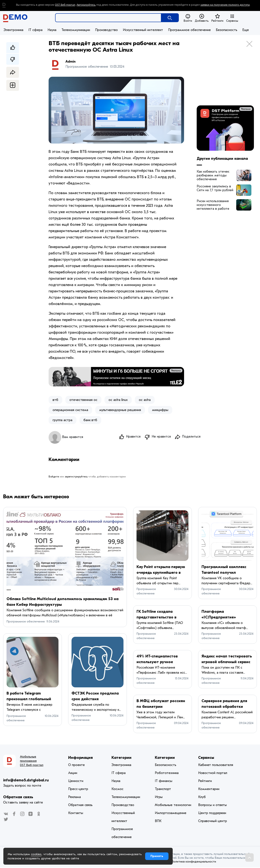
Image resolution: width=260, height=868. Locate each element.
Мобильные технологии (173, 806)
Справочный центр (213, 822)
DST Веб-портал (65, 5)
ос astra (145, 400)
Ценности (76, 782)
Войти (188, 18)
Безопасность (227, 30)
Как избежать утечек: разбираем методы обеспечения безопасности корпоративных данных (214, 175)
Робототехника (167, 774)
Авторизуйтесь (86, 5)
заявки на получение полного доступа (225, 5)
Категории (121, 758)
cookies (36, 854)
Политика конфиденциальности (194, 862)
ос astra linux (118, 400)
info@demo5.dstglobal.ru (26, 781)
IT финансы (164, 782)
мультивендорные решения (120, 410)
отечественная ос (83, 400)
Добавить (202, 18)
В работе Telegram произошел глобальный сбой (29, 700)
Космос (117, 790)
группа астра (62, 420)
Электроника (13, 30)
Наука (52, 30)
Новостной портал (213, 774)
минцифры (160, 410)
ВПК (158, 822)
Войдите (54, 477)
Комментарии (209, 790)
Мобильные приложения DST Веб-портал (32, 761)
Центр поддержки (212, 814)
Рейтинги (217, 18)
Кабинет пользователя (216, 766)
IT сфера (35, 30)
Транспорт (163, 790)
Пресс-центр (78, 790)
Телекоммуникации (76, 30)
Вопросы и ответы (212, 806)
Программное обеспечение (189, 30)
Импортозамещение (171, 814)
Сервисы (232, 18)
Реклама (176, 371)
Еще (246, 30)
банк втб (90, 420)
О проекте (76, 766)
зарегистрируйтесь (76, 477)
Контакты (76, 814)
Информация (80, 758)
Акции (73, 774)
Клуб (202, 798)
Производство (106, 30)
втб (55, 400)
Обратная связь (18, 798)
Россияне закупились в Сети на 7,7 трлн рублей (215, 188)
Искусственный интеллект (143, 30)
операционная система (70, 410)
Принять (157, 856)
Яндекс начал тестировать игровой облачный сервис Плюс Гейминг (227, 663)
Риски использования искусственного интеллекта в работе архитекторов (213, 205)
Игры (159, 798)
